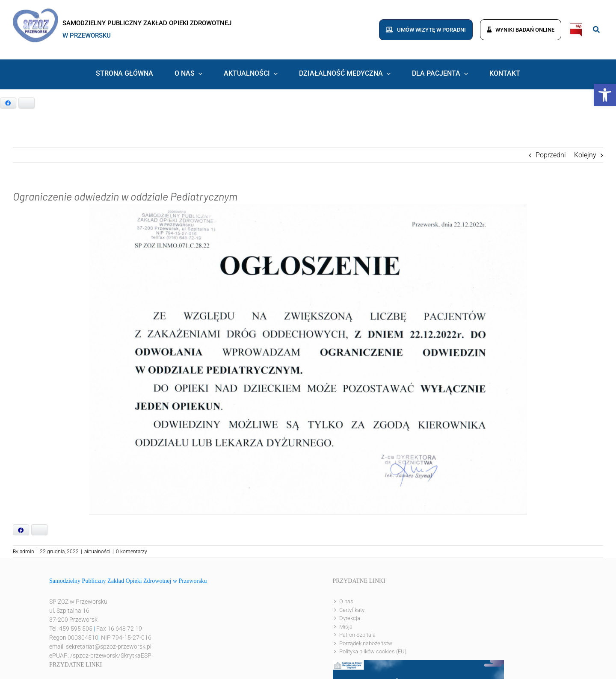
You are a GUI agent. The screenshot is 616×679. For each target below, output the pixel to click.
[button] (605, 95)
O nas (346, 601)
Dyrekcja (350, 618)
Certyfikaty (352, 610)
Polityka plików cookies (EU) (373, 651)
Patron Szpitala (357, 635)
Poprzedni (551, 155)
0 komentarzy (132, 552)
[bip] (576, 25)
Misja (346, 627)
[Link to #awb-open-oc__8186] (596, 30)
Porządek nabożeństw (366, 643)
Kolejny (585, 155)
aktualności (97, 552)
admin (27, 552)
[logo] (36, 12)
